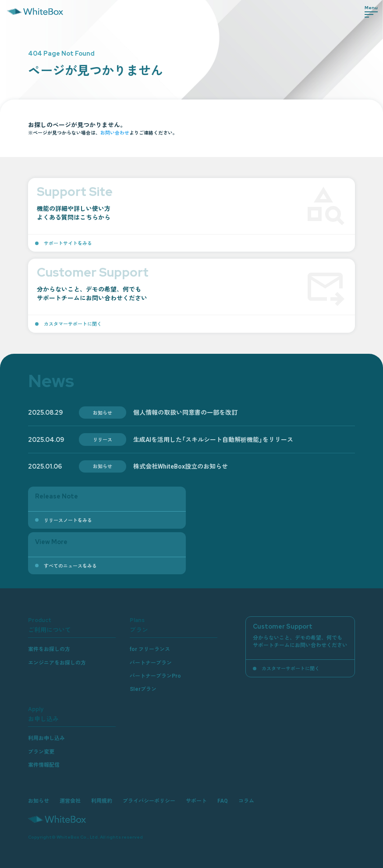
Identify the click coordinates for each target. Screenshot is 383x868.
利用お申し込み (46, 738)
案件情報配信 (44, 765)
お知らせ (39, 800)
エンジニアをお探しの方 (57, 662)
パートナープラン (151, 662)
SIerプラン (143, 689)
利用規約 (102, 800)
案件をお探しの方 (49, 649)
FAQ (223, 800)
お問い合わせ (115, 132)
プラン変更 (41, 751)
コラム (246, 800)
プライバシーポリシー (149, 800)
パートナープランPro (155, 676)
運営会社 (70, 800)
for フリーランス (150, 649)
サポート (196, 800)
